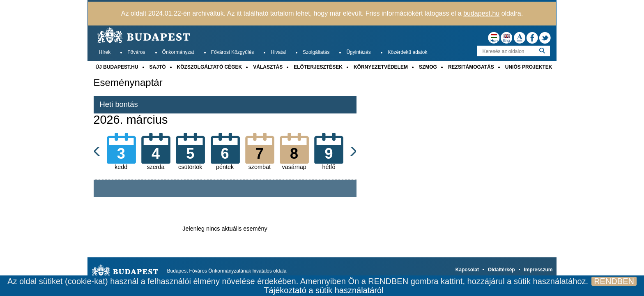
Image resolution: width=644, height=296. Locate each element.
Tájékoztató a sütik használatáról (323, 290)
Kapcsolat (467, 270)
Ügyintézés (358, 52)
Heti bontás (119, 104)
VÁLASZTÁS (268, 67)
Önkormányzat (178, 52)
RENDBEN (614, 281)
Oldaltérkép (501, 270)
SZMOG (428, 67)
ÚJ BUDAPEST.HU (117, 67)
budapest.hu (481, 13)
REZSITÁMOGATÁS (471, 67)
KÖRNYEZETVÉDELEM (381, 67)
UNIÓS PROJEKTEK (529, 67)
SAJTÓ (158, 67)
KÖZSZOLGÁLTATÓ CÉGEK (210, 67)
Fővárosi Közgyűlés (233, 52)
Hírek (105, 52)
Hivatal (278, 52)
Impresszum (538, 270)
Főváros (136, 52)
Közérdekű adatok (408, 52)
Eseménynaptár (128, 83)
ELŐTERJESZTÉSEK (318, 67)
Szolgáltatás (316, 52)
